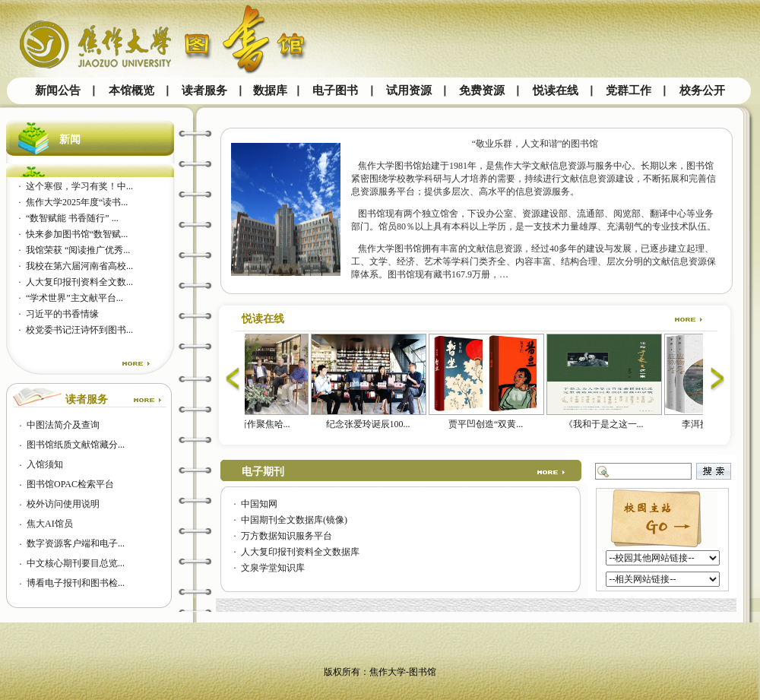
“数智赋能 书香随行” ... (72, 218)
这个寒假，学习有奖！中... (79, 186)
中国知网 (259, 504)
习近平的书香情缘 (62, 314)
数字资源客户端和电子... (76, 543)
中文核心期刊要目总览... (76, 563)
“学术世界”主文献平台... (74, 298)
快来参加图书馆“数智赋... (77, 234)
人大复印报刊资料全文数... (79, 282)
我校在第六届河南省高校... (79, 266)
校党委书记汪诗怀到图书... (79, 330)
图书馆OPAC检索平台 (70, 484)
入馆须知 (45, 464)
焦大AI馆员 (50, 524)
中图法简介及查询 (63, 425)
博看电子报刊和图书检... (76, 583)
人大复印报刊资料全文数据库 (300, 552)
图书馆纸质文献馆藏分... (76, 445)
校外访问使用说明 (63, 504)
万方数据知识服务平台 (287, 536)
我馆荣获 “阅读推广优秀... (78, 250)
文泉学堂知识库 (273, 568)
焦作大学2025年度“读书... (77, 202)
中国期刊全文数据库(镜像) (294, 520)
